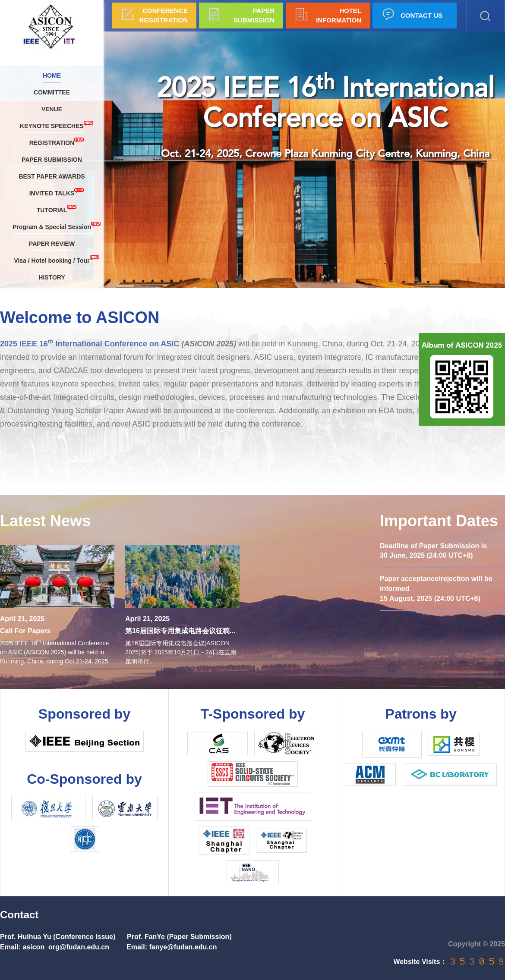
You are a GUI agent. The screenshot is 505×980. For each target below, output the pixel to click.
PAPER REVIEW (52, 244)
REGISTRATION (52, 142)
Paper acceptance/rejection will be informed (436, 584)
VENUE (52, 109)
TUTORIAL (52, 209)
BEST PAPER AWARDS (52, 176)
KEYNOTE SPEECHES (52, 125)
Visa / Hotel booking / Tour (52, 259)
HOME (52, 75)
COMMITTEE (52, 92)
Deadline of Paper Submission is (433, 546)
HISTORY (52, 277)
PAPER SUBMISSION (52, 160)
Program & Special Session (52, 226)
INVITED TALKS (52, 192)
